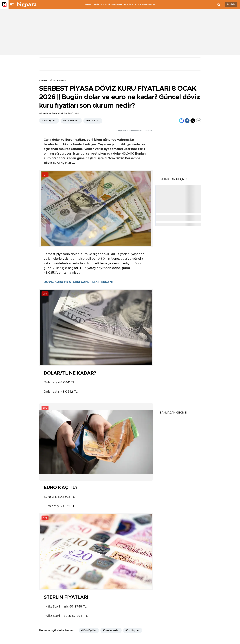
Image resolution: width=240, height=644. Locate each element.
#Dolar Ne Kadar (71, 121)
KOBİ (135, 4)
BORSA (88, 4)
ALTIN (103, 4)
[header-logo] (27, 4)
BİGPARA (43, 80)
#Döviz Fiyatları (49, 121)
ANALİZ (127, 4)
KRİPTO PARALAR (147, 4)
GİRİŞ (233, 5)
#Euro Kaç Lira (92, 121)
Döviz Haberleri (58, 80)
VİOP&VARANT (115, 4)
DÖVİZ (96, 4)
